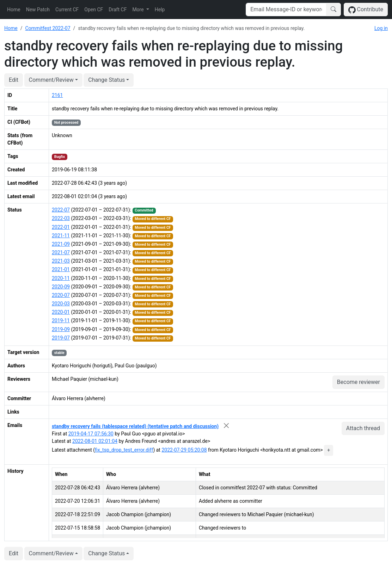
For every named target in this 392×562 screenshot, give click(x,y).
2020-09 (61, 287)
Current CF (67, 10)
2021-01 (61, 269)
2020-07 (61, 295)
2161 (57, 95)
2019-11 (61, 320)
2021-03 (61, 261)
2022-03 (61, 218)
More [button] (139, 10)
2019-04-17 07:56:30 (91, 434)
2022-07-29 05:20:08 (184, 450)
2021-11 (61, 236)
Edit (14, 80)
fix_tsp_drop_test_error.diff (124, 450)
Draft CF (118, 10)
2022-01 (61, 227)
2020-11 (61, 278)
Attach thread (363, 428)
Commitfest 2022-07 (48, 28)
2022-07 (61, 210)
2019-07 (61, 338)
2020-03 (61, 304)
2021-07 (61, 252)
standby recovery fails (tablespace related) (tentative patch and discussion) (135, 426)
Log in (381, 28)
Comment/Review (51, 80)
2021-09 (61, 244)
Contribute (366, 10)
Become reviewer (359, 382)
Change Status (106, 80)
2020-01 (61, 312)
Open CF (94, 10)
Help (160, 10)
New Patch (38, 10)
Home (14, 10)
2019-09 (61, 329)
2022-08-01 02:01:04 (95, 441)
